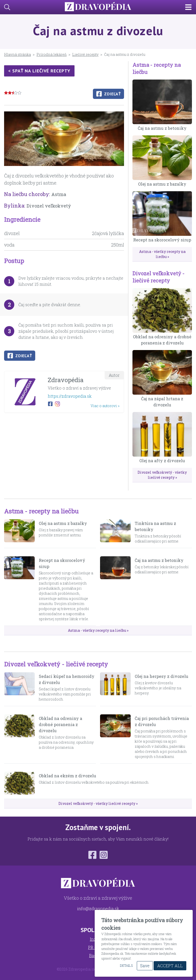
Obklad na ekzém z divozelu (68, 776)
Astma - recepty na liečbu (41, 511)
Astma (59, 194)
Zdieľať (108, 94)
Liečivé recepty (85, 54)
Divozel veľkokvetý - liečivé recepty (56, 664)
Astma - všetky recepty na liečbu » (162, 254)
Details (126, 965)
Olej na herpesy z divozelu (162, 676)
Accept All (170, 966)
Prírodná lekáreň (52, 54)
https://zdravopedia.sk (70, 396)
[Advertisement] (64, 453)
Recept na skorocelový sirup (162, 240)
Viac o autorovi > (105, 406)
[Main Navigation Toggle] (190, 7)
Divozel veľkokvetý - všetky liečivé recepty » (162, 475)
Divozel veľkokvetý (49, 206)
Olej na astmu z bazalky (162, 184)
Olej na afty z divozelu (162, 461)
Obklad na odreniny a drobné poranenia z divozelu (60, 724)
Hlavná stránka (17, 54)
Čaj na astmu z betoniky (162, 128)
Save (145, 966)
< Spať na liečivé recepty (39, 71)
